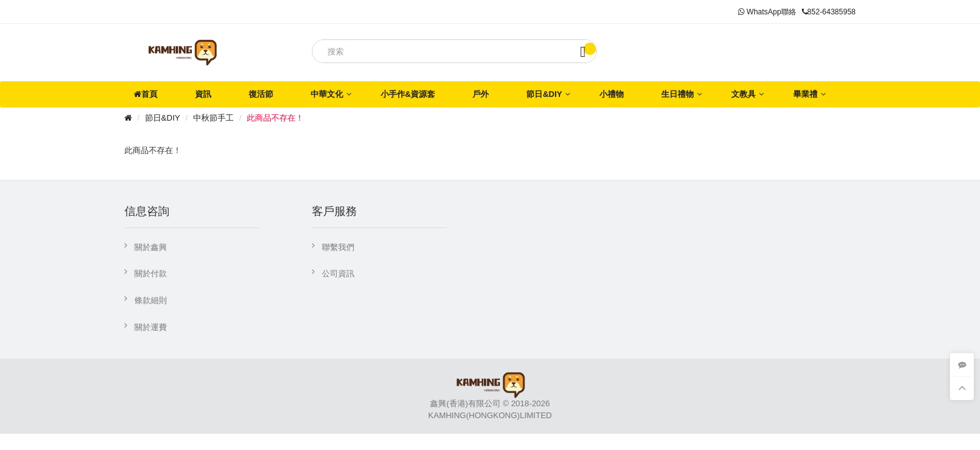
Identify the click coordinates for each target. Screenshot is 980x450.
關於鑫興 (151, 247)
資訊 (203, 94)
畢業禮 (805, 94)
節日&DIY (544, 94)
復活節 (261, 94)
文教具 (743, 94)
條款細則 (151, 300)
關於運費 (151, 327)
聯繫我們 (338, 247)
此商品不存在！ (275, 118)
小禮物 (612, 94)
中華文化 (327, 94)
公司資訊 (338, 273)
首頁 (146, 94)
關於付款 (151, 273)
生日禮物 (677, 94)
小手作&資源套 (408, 94)
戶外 (481, 94)
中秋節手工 (213, 118)
